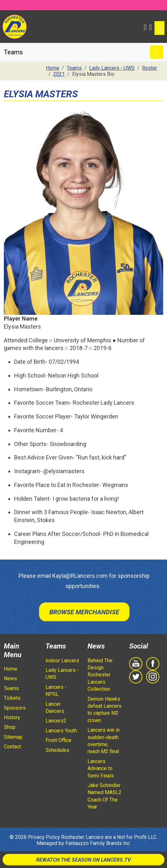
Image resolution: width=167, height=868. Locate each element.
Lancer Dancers (55, 708)
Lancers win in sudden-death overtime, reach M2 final (104, 741)
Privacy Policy (44, 837)
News (10, 678)
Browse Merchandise (84, 612)
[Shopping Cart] (150, 27)
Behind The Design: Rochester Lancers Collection (100, 675)
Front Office (58, 740)
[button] (145, 27)
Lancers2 (56, 721)
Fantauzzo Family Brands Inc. (98, 843)
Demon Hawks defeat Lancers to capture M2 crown (104, 710)
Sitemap (13, 737)
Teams (11, 688)
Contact (12, 747)
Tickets (12, 698)
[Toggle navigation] (159, 28)
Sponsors (15, 708)
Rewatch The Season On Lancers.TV (83, 860)
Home (11, 669)
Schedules (57, 750)
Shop (10, 727)
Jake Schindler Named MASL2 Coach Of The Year (104, 796)
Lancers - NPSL (56, 691)
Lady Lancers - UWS (62, 674)
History (12, 717)
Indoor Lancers (62, 661)
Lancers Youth (61, 731)
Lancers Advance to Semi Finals (101, 768)
